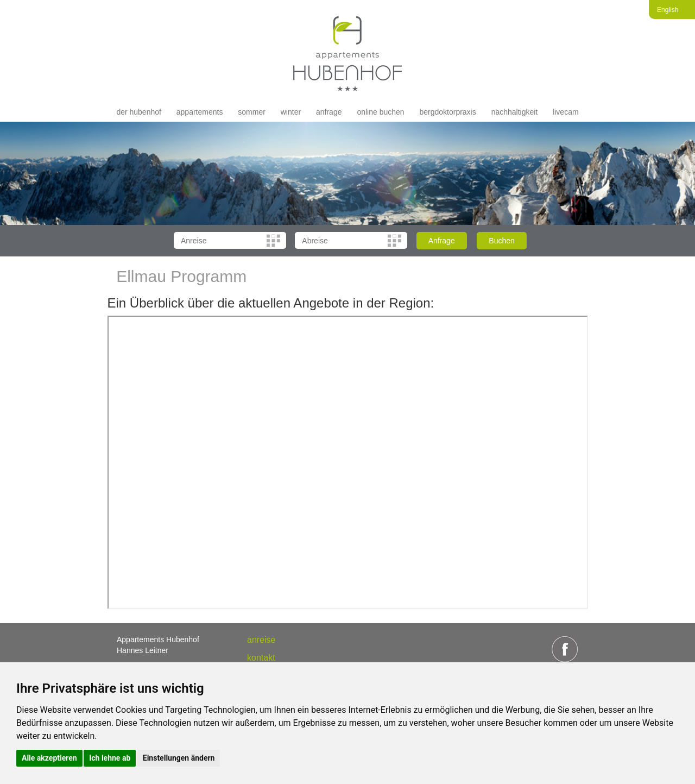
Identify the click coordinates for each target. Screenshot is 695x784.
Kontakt (261, 658)
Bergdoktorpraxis (447, 112)
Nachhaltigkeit (515, 112)
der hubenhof (139, 112)
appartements (200, 112)
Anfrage (329, 112)
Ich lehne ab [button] (110, 758)
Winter (291, 112)
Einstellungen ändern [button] (179, 758)
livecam (566, 112)
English (668, 10)
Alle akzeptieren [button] (49, 758)
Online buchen (380, 112)
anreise (261, 640)
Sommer (252, 112)
